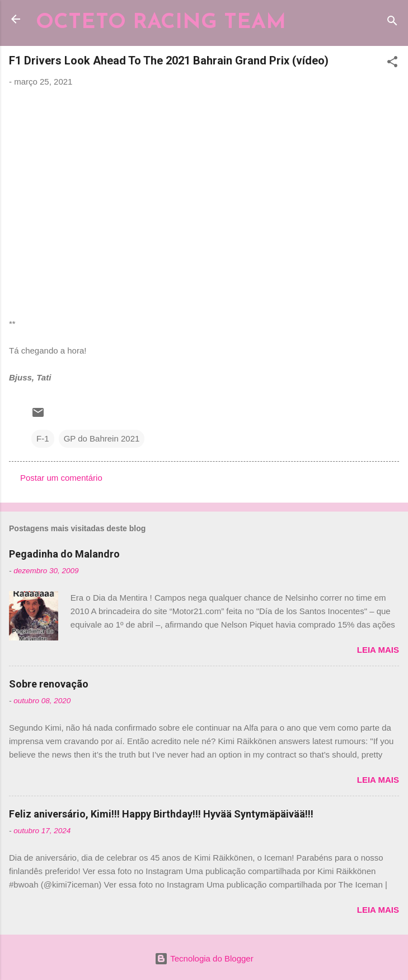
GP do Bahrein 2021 (102, 438)
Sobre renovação (49, 684)
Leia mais (378, 650)
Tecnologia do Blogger (204, 958)
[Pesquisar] (392, 23)
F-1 (43, 438)
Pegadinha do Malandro (64, 554)
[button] (392, 64)
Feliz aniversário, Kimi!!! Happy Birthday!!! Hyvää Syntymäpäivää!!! (161, 814)
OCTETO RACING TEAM (161, 23)
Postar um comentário (61, 478)
